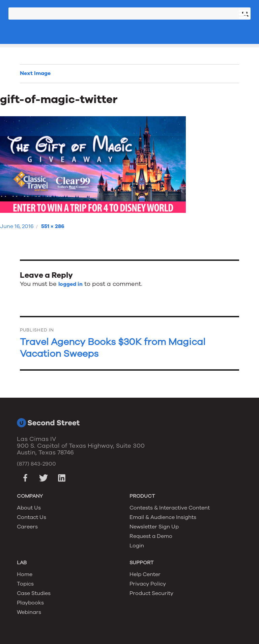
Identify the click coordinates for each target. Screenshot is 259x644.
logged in (70, 284)
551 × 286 (53, 226)
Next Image (35, 73)
